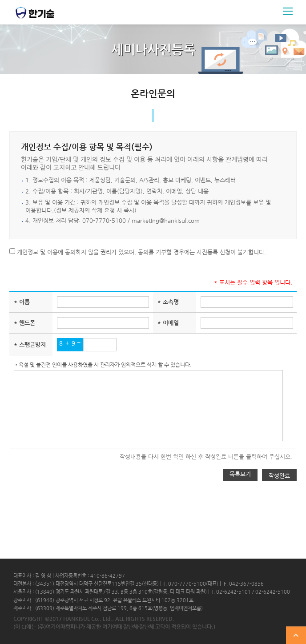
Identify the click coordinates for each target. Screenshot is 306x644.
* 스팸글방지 (30, 344)
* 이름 (22, 302)
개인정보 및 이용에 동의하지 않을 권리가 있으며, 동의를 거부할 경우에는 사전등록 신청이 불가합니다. (141, 252)
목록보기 (240, 474)
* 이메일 (168, 323)
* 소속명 (168, 302)
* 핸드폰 (24, 323)
